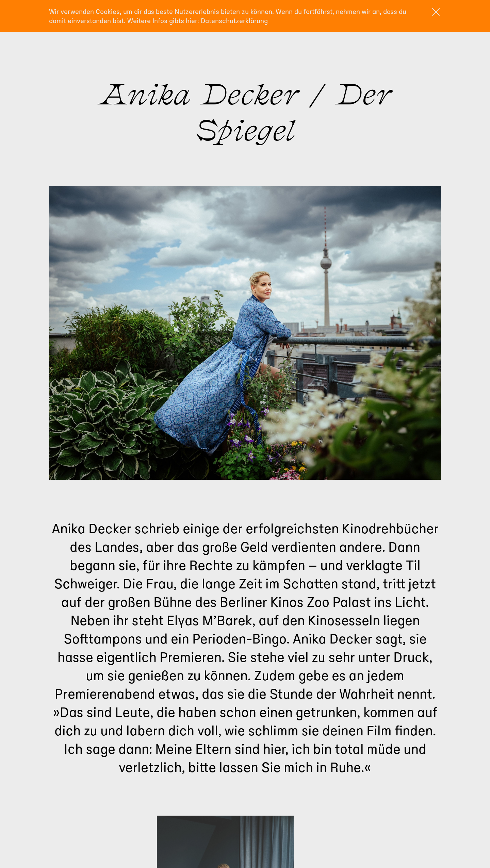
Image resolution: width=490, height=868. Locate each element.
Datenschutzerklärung (234, 20)
